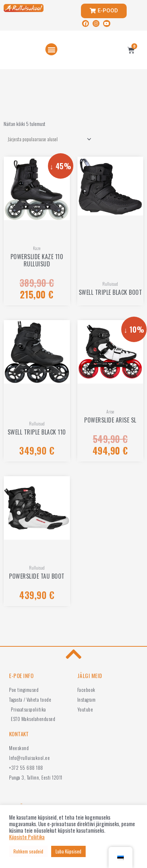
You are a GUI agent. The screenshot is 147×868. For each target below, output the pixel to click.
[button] (51, 49)
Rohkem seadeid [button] (28, 851)
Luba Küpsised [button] (68, 851)
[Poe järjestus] (48, 139)
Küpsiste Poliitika (27, 837)
